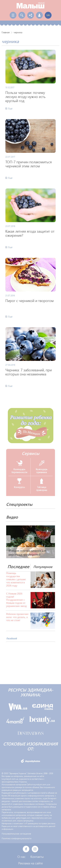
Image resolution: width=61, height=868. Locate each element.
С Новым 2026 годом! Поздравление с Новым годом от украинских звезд (16, 600)
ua (48, 15)
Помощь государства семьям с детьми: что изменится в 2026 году (16, 579)
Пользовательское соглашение (16, 834)
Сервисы (31, 453)
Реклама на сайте (30, 863)
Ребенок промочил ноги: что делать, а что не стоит (17, 617)
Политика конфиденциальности (17, 838)
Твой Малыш (31, 5)
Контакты (37, 857)
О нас (21, 857)
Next (53, 539)
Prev (8, 539)
